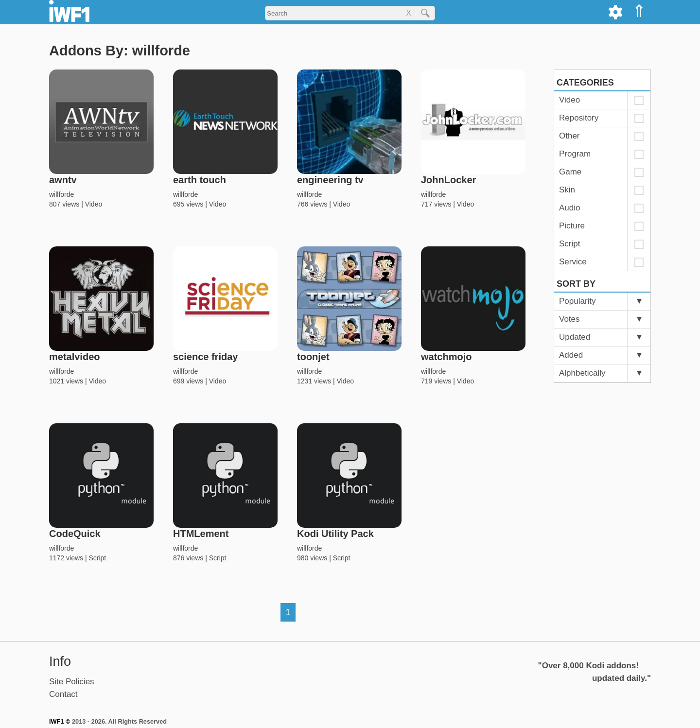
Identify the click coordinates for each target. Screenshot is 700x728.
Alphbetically (582, 373)
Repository (579, 118)
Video (94, 204)
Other (569, 136)
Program (575, 154)
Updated (575, 337)
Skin (567, 190)
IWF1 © (60, 721)
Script (97, 558)
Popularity (577, 301)
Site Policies (72, 682)
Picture (572, 226)
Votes (569, 319)
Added (571, 355)
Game (570, 172)
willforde (61, 194)
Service (573, 262)
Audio (569, 208)
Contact (63, 694)
